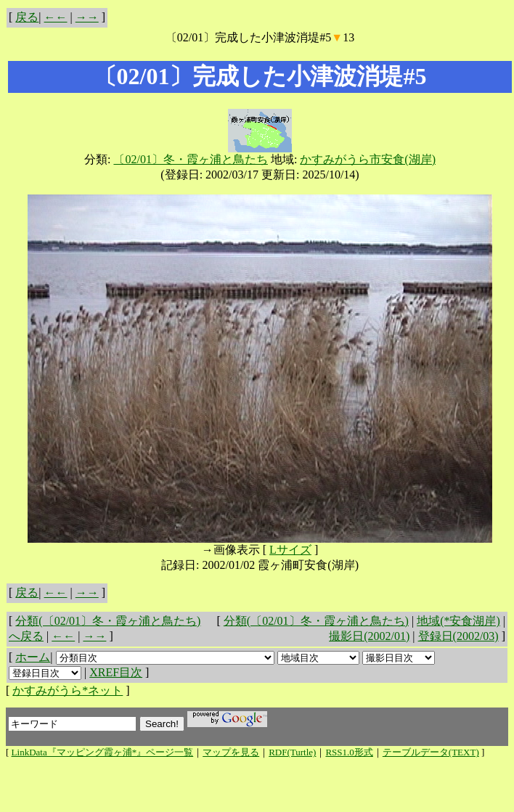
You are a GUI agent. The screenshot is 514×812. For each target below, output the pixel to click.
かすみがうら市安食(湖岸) (368, 159)
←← (56, 17)
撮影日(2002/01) (369, 636)
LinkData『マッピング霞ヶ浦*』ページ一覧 (103, 752)
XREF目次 (116, 672)
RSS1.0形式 (349, 752)
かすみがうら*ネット (68, 690)
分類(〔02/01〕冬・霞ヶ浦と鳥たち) (316, 621)
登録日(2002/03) (458, 636)
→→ (87, 17)
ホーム (33, 657)
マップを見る (231, 752)
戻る (27, 17)
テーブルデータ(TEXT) (431, 752)
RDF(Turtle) (292, 752)
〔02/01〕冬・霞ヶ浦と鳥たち (190, 159)
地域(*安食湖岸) (458, 621)
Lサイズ (290, 550)
